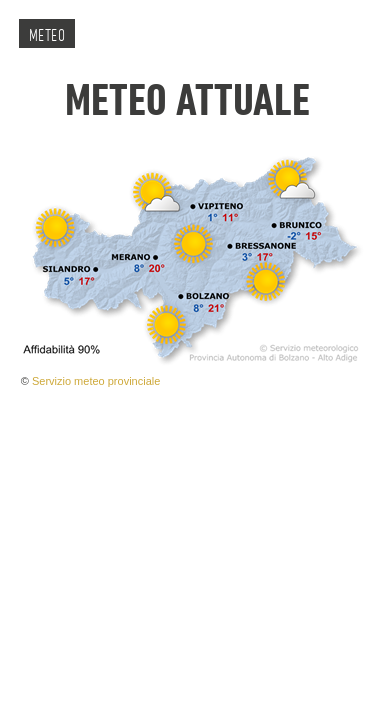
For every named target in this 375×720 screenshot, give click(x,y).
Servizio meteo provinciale (96, 381)
